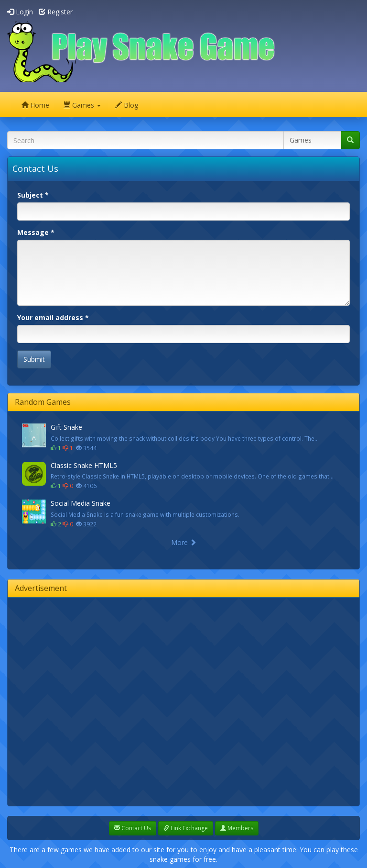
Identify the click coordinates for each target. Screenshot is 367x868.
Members (237, 828)
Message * (36, 232)
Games (82, 105)
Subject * (33, 195)
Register (56, 12)
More (184, 542)
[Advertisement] (108, 701)
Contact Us (133, 828)
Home (35, 105)
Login (20, 12)
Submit (34, 359)
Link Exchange (186, 828)
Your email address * (53, 317)
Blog (127, 105)
